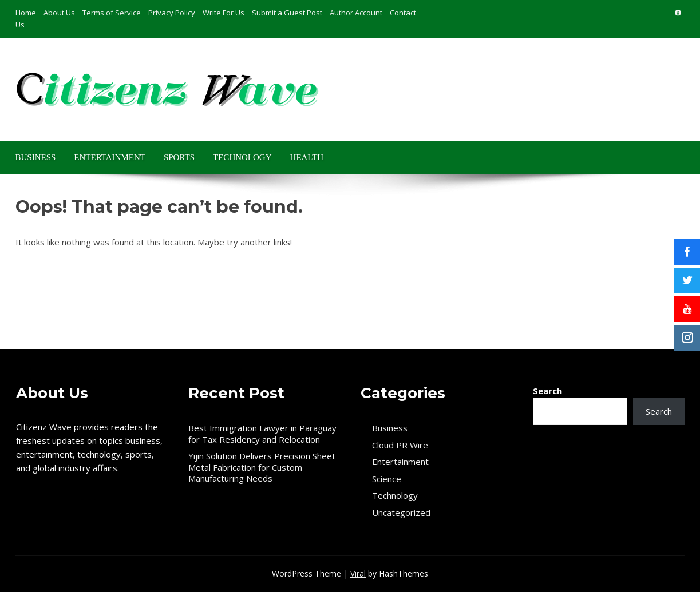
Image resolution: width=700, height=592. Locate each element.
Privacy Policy (172, 13)
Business (36, 157)
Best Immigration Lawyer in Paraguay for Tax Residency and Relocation (262, 434)
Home (26, 13)
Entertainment (110, 157)
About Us (59, 13)
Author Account (356, 13)
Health (307, 157)
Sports (179, 157)
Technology (242, 157)
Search (547, 391)
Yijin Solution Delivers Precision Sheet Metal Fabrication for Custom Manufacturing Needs (262, 467)
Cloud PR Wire (400, 445)
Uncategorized (401, 513)
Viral (358, 573)
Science (387, 479)
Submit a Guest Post (287, 13)
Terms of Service (112, 13)
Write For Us (224, 13)
